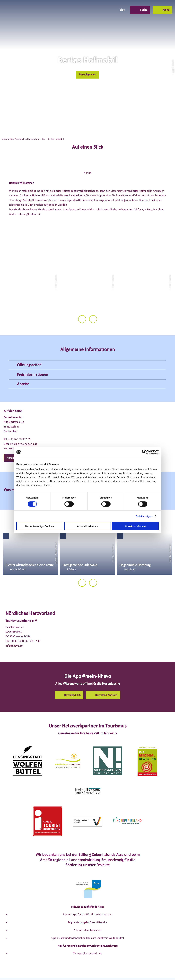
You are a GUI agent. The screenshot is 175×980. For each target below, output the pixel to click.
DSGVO (38, 971)
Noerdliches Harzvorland (27, 139)
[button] (90, 10)
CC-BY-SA (56, 547)
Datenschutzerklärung (76, 971)
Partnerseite (134, 971)
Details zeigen (144, 516)
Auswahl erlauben (87, 526)
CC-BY (173, 71)
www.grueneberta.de (28, 435)
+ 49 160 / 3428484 (19, 425)
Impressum (53, 971)
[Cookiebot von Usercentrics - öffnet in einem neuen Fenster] (144, 452)
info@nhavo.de (14, 632)
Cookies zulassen (135, 526)
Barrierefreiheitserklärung (108, 971)
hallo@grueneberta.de (25, 430)
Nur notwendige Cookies (40, 526)
